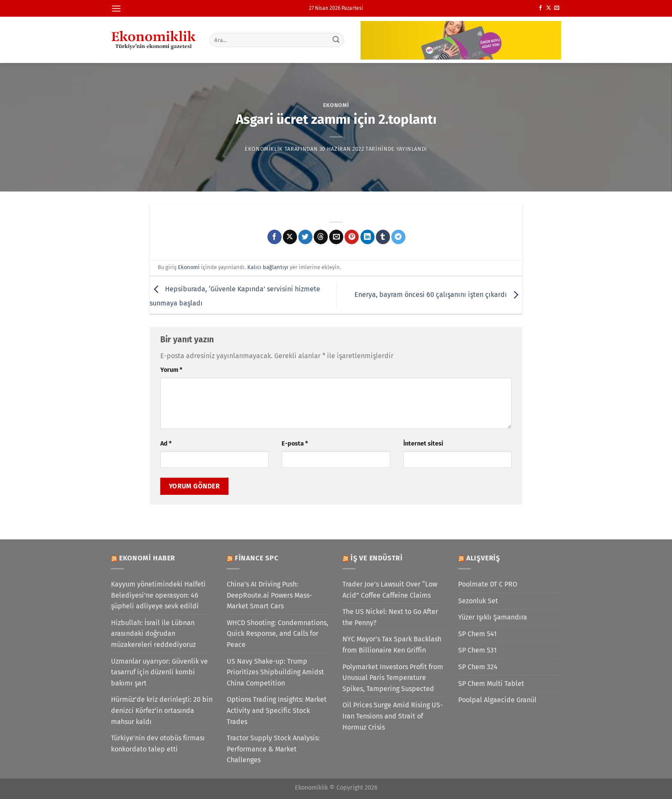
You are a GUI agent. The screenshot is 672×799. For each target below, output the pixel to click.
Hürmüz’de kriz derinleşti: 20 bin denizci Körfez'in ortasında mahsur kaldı (162, 710)
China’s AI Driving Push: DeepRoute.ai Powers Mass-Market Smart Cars (269, 595)
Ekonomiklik (264, 149)
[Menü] (116, 8)
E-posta (295, 444)
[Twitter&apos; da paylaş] (305, 237)
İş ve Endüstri (377, 558)
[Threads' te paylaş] (321, 237)
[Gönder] (336, 40)
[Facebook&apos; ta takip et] (540, 8)
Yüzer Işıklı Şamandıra (493, 617)
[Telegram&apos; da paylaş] (398, 237)
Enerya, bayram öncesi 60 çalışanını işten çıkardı (438, 295)
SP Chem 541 (477, 634)
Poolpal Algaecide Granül (497, 700)
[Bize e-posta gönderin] (557, 8)
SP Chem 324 (478, 667)
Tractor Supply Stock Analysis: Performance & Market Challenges (273, 749)
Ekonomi (336, 105)
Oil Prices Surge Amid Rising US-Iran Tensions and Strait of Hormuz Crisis (393, 716)
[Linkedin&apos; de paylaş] (367, 237)
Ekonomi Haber (147, 558)
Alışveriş (483, 558)
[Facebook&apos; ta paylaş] (274, 237)
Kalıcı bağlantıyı (268, 267)
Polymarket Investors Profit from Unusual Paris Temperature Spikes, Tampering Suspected (393, 678)
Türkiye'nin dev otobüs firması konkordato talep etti (158, 744)
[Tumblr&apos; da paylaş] (383, 237)
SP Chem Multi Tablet (491, 684)
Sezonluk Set (478, 601)
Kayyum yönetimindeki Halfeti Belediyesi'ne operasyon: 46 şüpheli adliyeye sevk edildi (158, 595)
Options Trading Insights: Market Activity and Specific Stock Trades (277, 710)
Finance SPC (257, 558)
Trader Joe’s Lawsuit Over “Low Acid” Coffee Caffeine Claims (390, 590)
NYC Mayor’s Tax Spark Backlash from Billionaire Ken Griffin (392, 645)
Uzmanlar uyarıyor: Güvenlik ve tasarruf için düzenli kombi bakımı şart (159, 672)
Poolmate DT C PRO (488, 584)
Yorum (171, 370)
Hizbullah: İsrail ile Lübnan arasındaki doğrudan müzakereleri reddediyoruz (153, 634)
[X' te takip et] (549, 8)
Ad (166, 444)
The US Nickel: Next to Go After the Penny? (390, 617)
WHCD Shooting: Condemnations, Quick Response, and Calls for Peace (277, 634)
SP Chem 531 (477, 650)
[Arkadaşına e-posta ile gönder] (336, 237)
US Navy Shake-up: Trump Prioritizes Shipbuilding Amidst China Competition (275, 672)
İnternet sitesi (423, 444)
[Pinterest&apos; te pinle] (352, 237)
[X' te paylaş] (290, 237)
